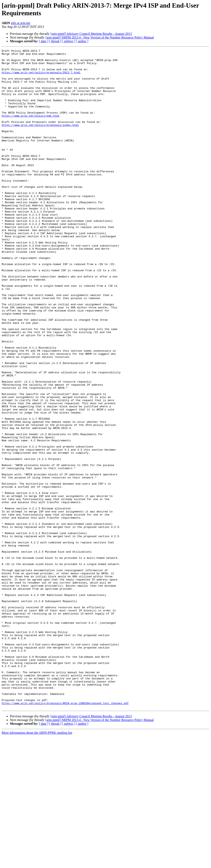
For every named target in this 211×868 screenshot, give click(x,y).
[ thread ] (55, 41)
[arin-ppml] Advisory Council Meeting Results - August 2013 (91, 34)
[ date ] (44, 41)
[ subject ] (69, 41)
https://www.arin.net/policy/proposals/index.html (40, 140)
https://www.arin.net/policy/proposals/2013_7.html (41, 77)
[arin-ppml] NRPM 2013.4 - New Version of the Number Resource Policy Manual (100, 37)
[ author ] (82, 41)
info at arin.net (21, 23)
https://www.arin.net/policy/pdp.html (31, 129)
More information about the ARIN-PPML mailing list (37, 864)
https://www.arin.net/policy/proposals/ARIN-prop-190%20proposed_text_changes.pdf (65, 834)
